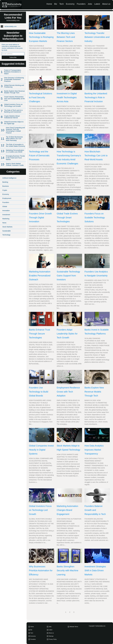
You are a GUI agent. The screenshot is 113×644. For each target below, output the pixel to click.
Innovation (6, 211)
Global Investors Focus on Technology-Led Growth (13, 105)
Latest (97, 4)
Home (49, 4)
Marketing (6, 219)
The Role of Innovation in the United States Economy (15, 145)
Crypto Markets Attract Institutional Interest (12, 117)
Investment (6, 215)
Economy (70, 4)
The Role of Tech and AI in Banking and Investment (13, 111)
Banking (5, 182)
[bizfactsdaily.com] (11, 5)
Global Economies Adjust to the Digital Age (14, 123)
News (4, 223)
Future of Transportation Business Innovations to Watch (13, 72)
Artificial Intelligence (9, 178)
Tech (61, 4)
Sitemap (51, 636)
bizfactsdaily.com (11, 26)
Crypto (5, 190)
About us (106, 4)
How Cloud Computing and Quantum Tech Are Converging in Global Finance (15, 130)
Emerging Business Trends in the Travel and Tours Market (15, 158)
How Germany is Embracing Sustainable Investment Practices (14, 79)
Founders (81, 4)
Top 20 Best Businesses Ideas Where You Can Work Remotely (14, 139)
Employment (7, 198)
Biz (56, 4)
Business (6, 186)
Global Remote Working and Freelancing (14, 86)
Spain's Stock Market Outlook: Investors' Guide (15, 164)
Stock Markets (7, 227)
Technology (6, 235)
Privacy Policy (53, 639)
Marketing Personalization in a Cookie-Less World (15, 151)
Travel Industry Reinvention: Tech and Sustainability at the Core (14, 99)
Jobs (90, 4)
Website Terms (74, 627)
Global (5, 206)
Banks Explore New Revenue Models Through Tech (14, 92)
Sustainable (6, 231)
